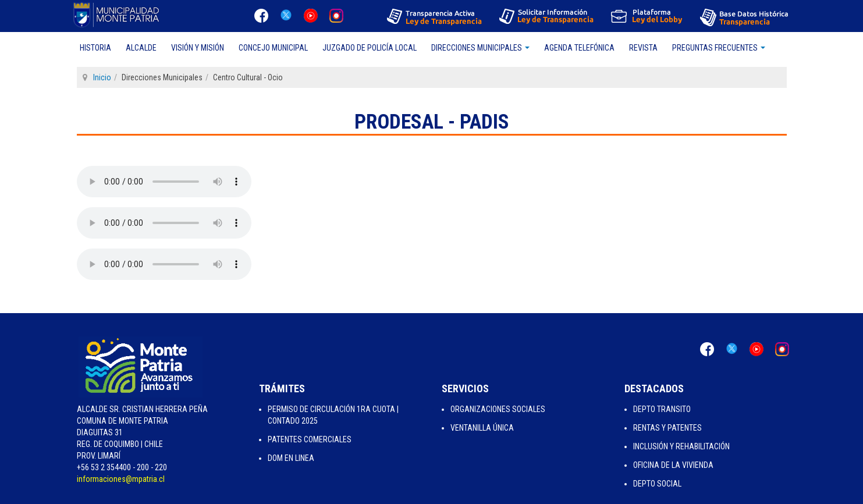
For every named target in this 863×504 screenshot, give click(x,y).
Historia (95, 48)
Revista (643, 48)
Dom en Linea (291, 458)
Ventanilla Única (482, 428)
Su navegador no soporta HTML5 (164, 223)
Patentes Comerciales (310, 439)
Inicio (102, 77)
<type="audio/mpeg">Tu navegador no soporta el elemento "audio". (164, 182)
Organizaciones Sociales (498, 409)
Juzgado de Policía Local (370, 48)
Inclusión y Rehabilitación (681, 446)
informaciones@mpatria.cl (121, 479)
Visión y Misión (198, 48)
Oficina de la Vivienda (673, 465)
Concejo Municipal (273, 48)
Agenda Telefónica (579, 48)
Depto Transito (662, 409)
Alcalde (141, 48)
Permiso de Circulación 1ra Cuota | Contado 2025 (333, 415)
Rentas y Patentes (667, 428)
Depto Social (657, 484)
